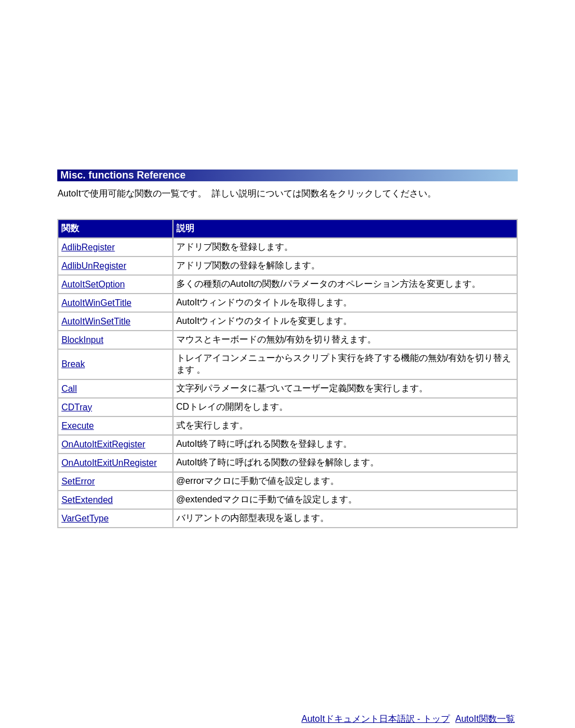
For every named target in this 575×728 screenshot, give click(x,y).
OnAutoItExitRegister (103, 444)
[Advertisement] (316, 84)
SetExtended (87, 500)
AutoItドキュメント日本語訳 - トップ (376, 719)
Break (73, 364)
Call (69, 389)
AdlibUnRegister (94, 266)
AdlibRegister (88, 247)
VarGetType (85, 518)
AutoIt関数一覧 (485, 719)
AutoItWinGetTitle (96, 303)
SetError (78, 481)
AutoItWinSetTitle (96, 321)
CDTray (77, 407)
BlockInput (82, 340)
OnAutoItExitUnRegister (109, 463)
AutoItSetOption (93, 284)
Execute (77, 426)
